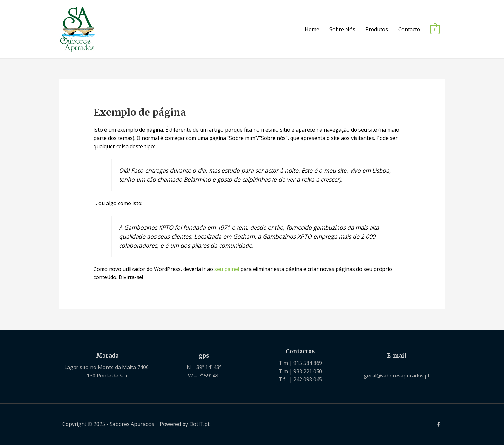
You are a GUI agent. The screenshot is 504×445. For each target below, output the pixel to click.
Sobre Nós (342, 29)
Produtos (377, 29)
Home (312, 29)
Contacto (409, 29)
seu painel (227, 269)
